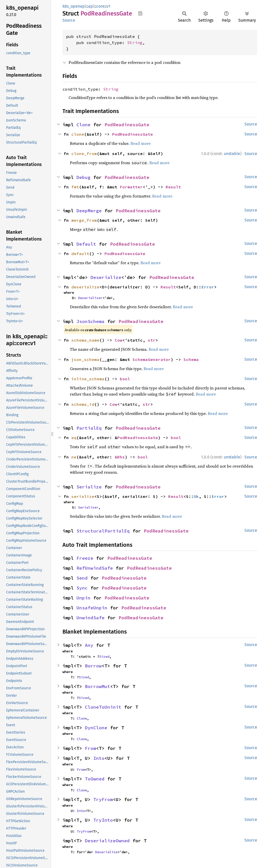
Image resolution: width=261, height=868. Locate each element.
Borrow (93, 666)
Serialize (89, 487)
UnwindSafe (90, 618)
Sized (104, 656)
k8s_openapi (74, 6)
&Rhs (120, 457)
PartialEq (89, 428)
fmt (75, 187)
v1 (108, 6)
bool (125, 379)
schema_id (83, 404)
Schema (191, 359)
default (80, 254)
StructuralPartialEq (103, 531)
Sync (82, 588)
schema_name (85, 340)
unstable (232, 154)
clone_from (84, 153)
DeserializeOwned (107, 841)
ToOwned (95, 779)
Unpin (83, 598)
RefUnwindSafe (95, 568)
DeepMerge (89, 211)
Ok (196, 496)
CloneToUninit (103, 707)
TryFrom (103, 799)
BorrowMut (97, 686)
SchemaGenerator (152, 359)
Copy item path (140, 13)
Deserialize (106, 277)
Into (99, 758)
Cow (119, 340)
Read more (141, 143)
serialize (83, 496)
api (91, 6)
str (152, 340)
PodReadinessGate (127, 125)
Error (208, 287)
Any (89, 645)
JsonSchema (90, 321)
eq (74, 438)
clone (78, 134)
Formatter (131, 187)
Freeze (85, 558)
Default (86, 244)
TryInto (103, 820)
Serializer (88, 507)
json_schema (85, 359)
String (135, 43)
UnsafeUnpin (92, 608)
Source (69, 20)
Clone (83, 125)
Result (173, 187)
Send (82, 578)
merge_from (84, 220)
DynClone (96, 728)
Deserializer (90, 298)
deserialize (85, 287)
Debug (83, 177)
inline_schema (88, 379)
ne (74, 457)
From (90, 748)
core (100, 6)
